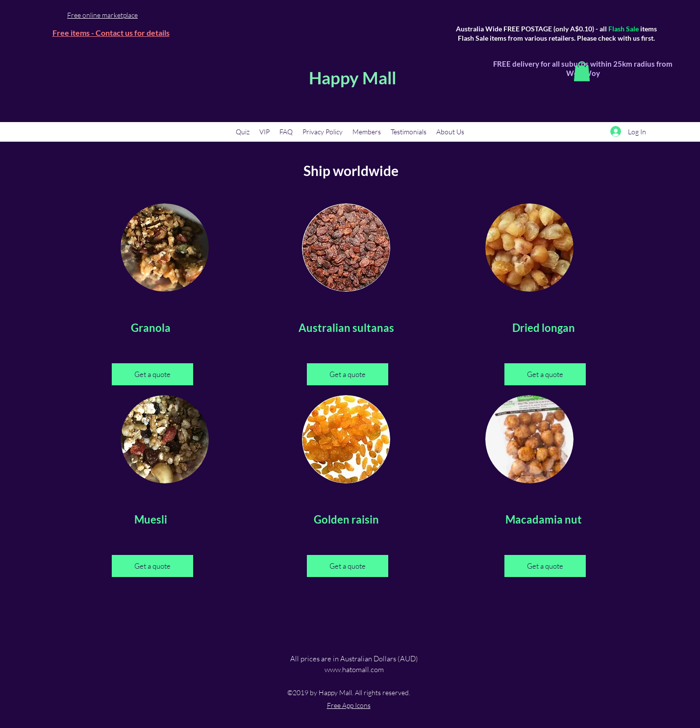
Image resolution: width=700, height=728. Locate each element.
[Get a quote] (152, 374)
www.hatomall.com (354, 669)
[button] (582, 71)
